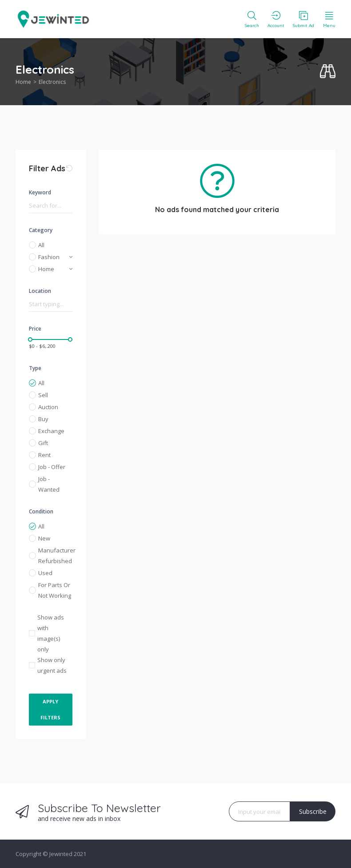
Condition (41, 511)
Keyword (40, 192)
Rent (44, 455)
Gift (43, 443)
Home (23, 82)
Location (40, 291)
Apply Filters (50, 709)
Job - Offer (52, 467)
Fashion (49, 257)
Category (41, 230)
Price (35, 329)
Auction (48, 407)
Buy (43, 419)
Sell (43, 395)
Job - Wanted (49, 484)
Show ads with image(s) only (51, 633)
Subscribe (313, 811)
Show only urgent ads (52, 665)
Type (35, 368)
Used (45, 573)
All (41, 245)
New (44, 538)
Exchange (51, 431)
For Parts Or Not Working (55, 590)
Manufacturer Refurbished (55, 556)
